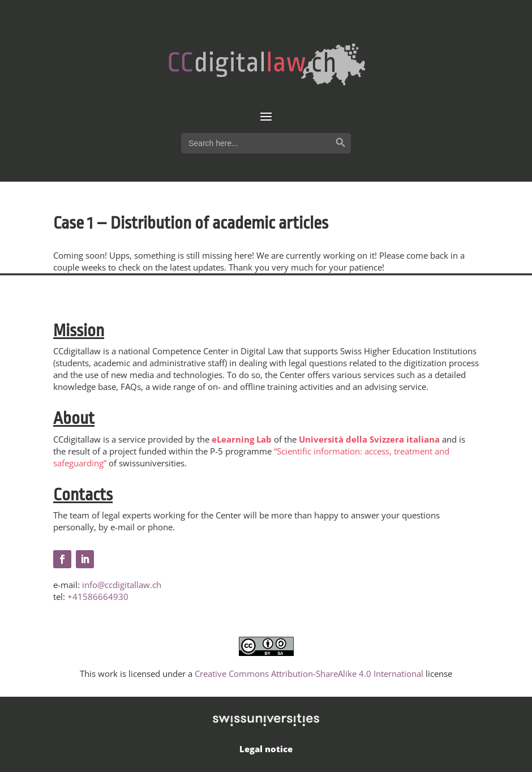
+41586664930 (98, 597)
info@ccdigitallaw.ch (122, 585)
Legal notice (266, 749)
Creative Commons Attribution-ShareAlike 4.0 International (309, 674)
